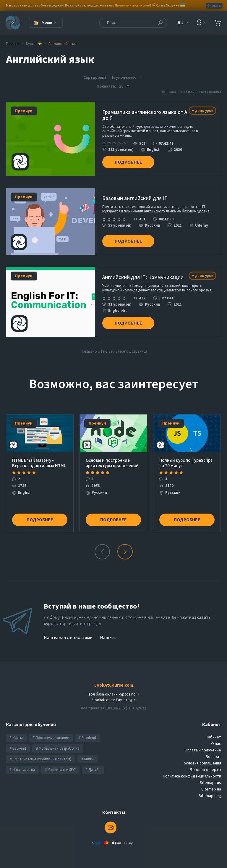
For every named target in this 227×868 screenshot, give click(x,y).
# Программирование (51, 736)
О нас (216, 742)
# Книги (87, 758)
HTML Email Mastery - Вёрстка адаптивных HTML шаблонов (39, 462)
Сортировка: (95, 78)
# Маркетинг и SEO (60, 768)
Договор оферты (205, 768)
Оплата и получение (203, 749)
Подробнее (129, 162)
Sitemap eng (210, 794)
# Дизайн (93, 768)
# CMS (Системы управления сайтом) (40, 758)
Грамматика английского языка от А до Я (145, 116)
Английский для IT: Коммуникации (143, 277)
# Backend (18, 747)
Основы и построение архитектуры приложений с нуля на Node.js (112, 462)
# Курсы (16, 736)
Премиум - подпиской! (133, 5)
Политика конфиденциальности (192, 775)
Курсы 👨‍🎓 (34, 44)
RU (180, 23)
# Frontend (87, 736)
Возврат (213, 755)
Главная (13, 44)
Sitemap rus (210, 781)
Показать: (106, 86)
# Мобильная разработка (58, 747)
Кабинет (213, 736)
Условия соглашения (203, 762)
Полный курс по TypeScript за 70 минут (186, 462)
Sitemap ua (211, 788)
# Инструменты (22, 768)
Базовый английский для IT (135, 198)
